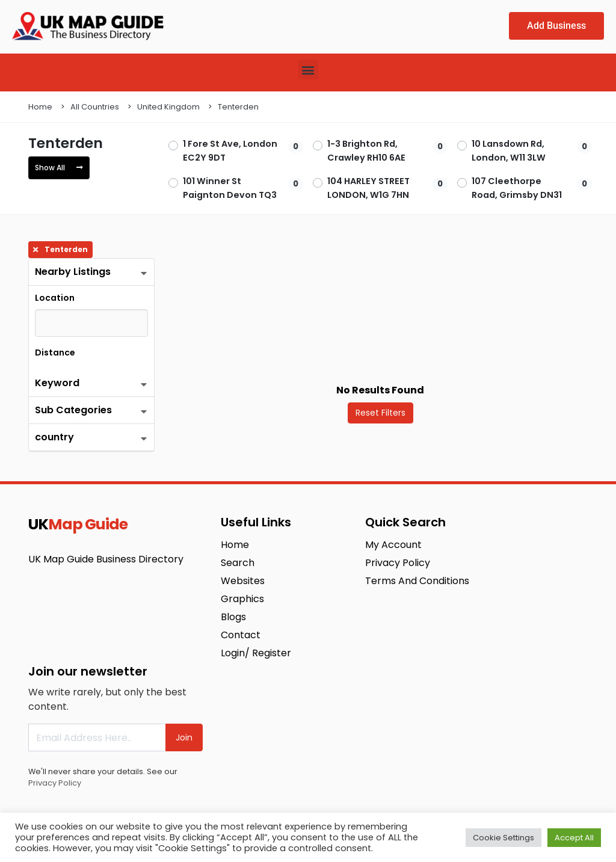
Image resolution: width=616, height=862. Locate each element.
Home (40, 107)
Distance (55, 352)
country (54, 437)
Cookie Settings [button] (504, 838)
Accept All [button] (574, 838)
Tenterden (238, 107)
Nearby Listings (73, 272)
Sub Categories (73, 410)
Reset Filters (380, 413)
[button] (308, 69)
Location (55, 298)
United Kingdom (168, 107)
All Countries (95, 107)
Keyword (57, 383)
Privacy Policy (55, 783)
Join (184, 737)
